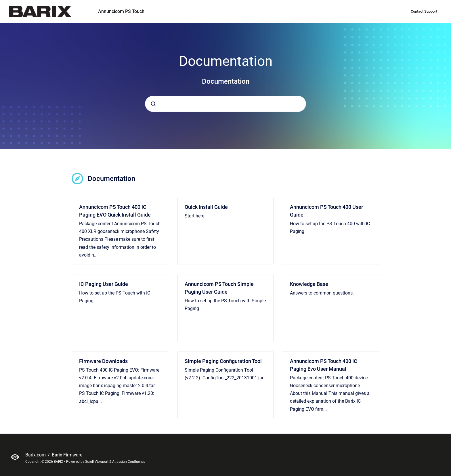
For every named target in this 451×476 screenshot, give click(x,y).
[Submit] (153, 104)
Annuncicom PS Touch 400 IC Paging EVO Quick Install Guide (115, 211)
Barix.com (36, 455)
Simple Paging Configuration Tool (223, 361)
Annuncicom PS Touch (121, 11)
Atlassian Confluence (129, 462)
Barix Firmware (67, 455)
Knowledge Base (309, 284)
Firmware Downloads (103, 361)
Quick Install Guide (206, 207)
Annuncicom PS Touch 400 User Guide (326, 211)
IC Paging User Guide (104, 284)
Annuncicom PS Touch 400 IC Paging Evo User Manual (324, 365)
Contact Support (424, 11)
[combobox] (225, 104)
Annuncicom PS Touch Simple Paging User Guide (219, 288)
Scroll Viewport (97, 462)
